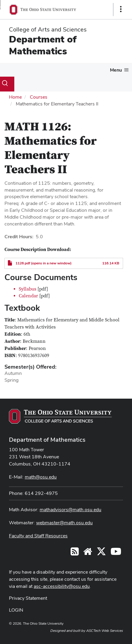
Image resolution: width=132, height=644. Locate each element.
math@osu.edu (41, 477)
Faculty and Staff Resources (38, 536)
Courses (39, 97)
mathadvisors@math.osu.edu (70, 510)
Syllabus (28, 289)
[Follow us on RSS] (75, 553)
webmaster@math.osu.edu (64, 523)
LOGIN (16, 610)
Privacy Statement (28, 598)
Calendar (28, 296)
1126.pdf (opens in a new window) (44, 263)
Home (15, 97)
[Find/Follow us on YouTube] (88, 553)
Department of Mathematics (43, 45)
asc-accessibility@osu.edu (62, 586)
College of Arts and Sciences (48, 29)
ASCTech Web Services (105, 631)
